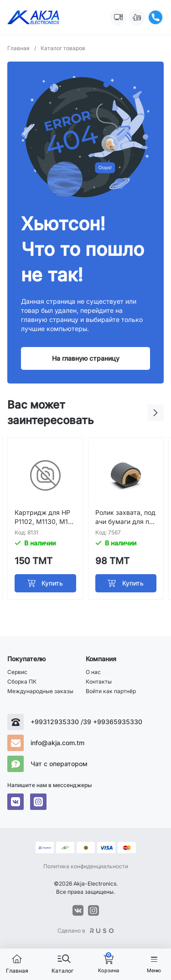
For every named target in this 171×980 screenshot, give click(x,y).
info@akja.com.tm (57, 743)
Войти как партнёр (111, 691)
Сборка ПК (22, 682)
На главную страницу (86, 358)
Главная (22, 48)
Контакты (99, 682)
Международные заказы (40, 691)
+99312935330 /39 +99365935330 (86, 722)
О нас (93, 672)
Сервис (17, 672)
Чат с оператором (59, 764)
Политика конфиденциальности (86, 866)
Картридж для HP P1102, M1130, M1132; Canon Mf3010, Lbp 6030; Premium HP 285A (45, 517)
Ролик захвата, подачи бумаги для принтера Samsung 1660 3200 (125, 517)
